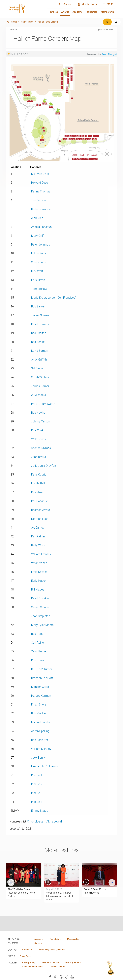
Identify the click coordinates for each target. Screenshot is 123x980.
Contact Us (27, 950)
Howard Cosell (40, 183)
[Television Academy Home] (25, 9)
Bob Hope (37, 634)
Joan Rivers (38, 457)
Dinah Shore (39, 705)
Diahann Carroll (41, 687)
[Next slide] (112, 883)
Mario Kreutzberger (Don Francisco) (54, 298)
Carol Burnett (39, 651)
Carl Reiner (38, 643)
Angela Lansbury (42, 227)
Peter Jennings (41, 245)
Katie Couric (39, 475)
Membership (107, 12)
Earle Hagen (39, 581)
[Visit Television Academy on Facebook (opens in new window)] (50, 977)
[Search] (65, 4)
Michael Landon (41, 722)
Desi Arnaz (38, 492)
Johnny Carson (41, 421)
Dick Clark (37, 430)
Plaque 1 (37, 775)
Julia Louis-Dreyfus (43, 466)
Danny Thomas (41, 191)
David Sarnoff (40, 351)
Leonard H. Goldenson (45, 766)
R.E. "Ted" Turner (42, 669)
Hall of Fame (27, 22)
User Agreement (73, 962)
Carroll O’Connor (41, 607)
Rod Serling (38, 342)
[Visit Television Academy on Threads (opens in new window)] (61, 977)
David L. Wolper (41, 324)
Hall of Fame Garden (48, 22)
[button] (99, 875)
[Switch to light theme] (107, 22)
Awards (65, 12)
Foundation (92, 12)
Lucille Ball (38, 483)
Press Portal (25, 956)
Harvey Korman (41, 696)
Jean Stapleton (41, 616)
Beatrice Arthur (41, 510)
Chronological (36, 821)
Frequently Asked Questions (52, 950)
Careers (38, 943)
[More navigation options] (108, 4)
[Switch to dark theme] (116, 22)
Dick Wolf (37, 271)
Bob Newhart (39, 413)
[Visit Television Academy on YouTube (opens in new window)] (72, 977)
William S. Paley (41, 749)
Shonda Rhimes (41, 448)
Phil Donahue (39, 501)
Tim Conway (39, 200)
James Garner (40, 386)
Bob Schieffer (40, 740)
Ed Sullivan (38, 280)
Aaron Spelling (40, 731)
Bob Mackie (38, 713)
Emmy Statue (40, 811)
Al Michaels (38, 395)
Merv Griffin (39, 236)
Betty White (38, 545)
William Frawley (41, 554)
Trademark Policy (50, 962)
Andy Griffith (39, 360)
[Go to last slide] (11, 883)
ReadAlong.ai (109, 54)
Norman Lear (39, 519)
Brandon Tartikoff (42, 678)
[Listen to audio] (17, 54)
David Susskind (41, 598)
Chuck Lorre (39, 262)
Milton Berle (39, 253)
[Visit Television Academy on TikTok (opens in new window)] (67, 977)
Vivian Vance (39, 563)
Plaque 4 (37, 802)
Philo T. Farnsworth (43, 404)
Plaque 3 (37, 793)
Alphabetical (54, 821)
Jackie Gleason (41, 315)
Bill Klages (38, 590)
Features (53, 12)
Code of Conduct (58, 967)
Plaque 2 (37, 784)
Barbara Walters (41, 209)
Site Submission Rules (33, 967)
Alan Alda (37, 218)
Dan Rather (38, 536)
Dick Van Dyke (40, 174)
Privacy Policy (29, 962)
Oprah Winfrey (40, 377)
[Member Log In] (87, 4)
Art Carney (38, 528)
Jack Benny (38, 758)
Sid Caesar (38, 368)
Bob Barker (38, 306)
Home (12, 22)
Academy (77, 12)
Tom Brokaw (39, 289)
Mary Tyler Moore (42, 625)
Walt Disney (39, 439)
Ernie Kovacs (39, 572)
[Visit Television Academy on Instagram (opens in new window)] (56, 977)
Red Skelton (39, 333)
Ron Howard (39, 660)
